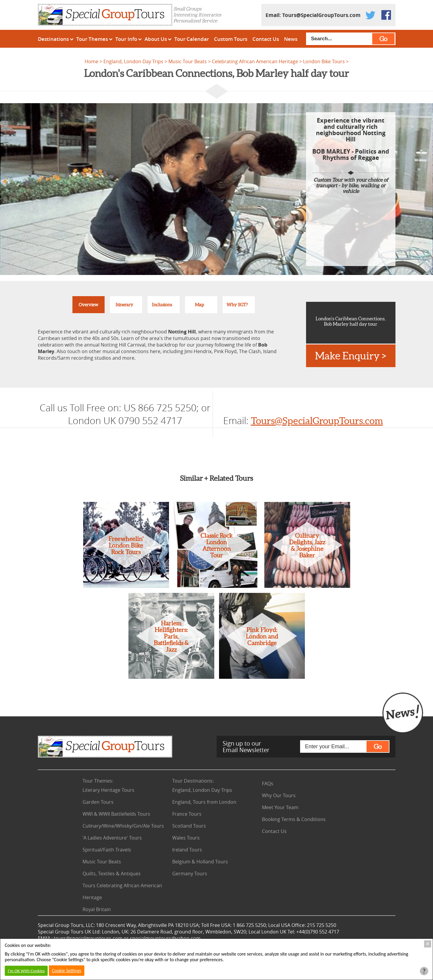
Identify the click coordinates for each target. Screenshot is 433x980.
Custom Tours (231, 39)
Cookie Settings (67, 971)
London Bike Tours (324, 61)
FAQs (268, 783)
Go (383, 39)
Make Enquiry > (351, 356)
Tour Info (126, 39)
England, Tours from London (204, 802)
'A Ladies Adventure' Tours (112, 838)
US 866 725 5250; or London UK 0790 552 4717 (139, 414)
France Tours (187, 814)
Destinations (53, 39)
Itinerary (124, 305)
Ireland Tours (187, 850)
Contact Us (266, 39)
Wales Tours (186, 838)
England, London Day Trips (133, 61)
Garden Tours (98, 802)
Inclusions (162, 305)
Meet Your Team (280, 807)
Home (91, 61)
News (291, 39)
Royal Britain (97, 909)
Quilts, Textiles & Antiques (112, 874)
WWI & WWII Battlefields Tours (116, 814)
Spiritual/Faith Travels (107, 850)
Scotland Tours (189, 826)
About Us (156, 39)
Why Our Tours (279, 795)
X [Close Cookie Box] (428, 944)
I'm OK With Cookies (26, 971)
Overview (89, 305)
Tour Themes (92, 39)
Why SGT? (237, 305)
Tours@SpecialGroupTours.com (321, 15)
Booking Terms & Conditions (294, 819)
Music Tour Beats (188, 61)
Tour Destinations (193, 781)
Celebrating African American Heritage (255, 61)
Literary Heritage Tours (108, 790)
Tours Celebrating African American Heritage (122, 891)
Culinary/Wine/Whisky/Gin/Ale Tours (123, 826)
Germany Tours (190, 874)
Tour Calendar (192, 39)
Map (199, 305)
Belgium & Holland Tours (200, 862)
